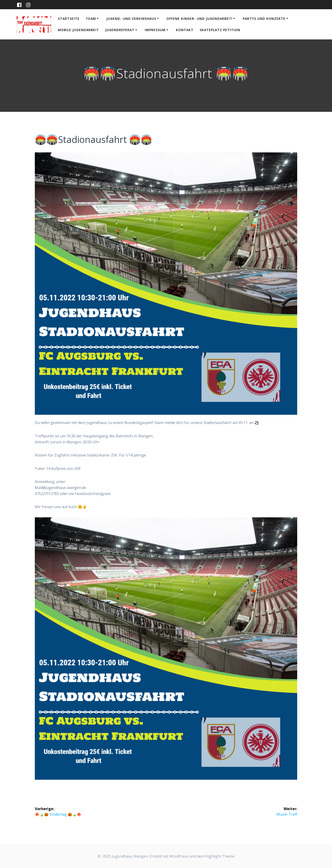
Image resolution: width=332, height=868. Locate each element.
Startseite (69, 19)
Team (91, 19)
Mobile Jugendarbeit (78, 30)
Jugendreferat (120, 30)
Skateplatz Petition (220, 30)
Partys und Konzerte (264, 19)
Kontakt (185, 30)
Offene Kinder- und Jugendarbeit (199, 19)
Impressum (155, 30)
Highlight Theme (220, 856)
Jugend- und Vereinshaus (131, 19)
